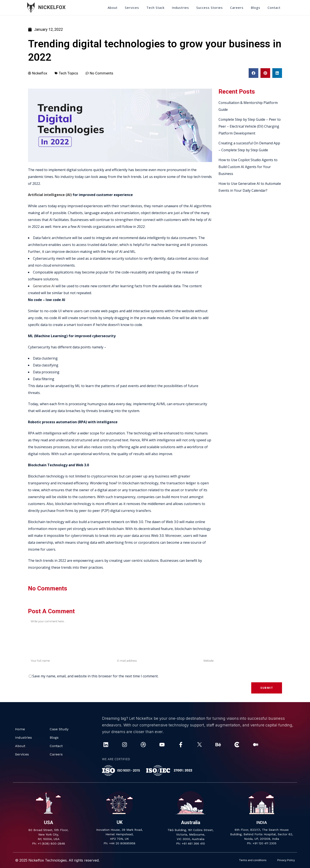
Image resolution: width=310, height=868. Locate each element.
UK (120, 822)
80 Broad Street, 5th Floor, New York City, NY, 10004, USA (48, 834)
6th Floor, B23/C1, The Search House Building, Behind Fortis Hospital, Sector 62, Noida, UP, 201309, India (262, 834)
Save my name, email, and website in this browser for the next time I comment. (95, 676)
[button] (253, 73)
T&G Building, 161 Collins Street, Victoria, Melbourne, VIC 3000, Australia (191, 834)
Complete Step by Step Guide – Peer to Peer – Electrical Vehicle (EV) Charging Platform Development (250, 126)
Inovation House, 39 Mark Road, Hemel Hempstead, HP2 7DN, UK (119, 834)
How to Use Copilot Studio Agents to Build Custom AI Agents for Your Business (248, 167)
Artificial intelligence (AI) (50, 195)
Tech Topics (68, 73)
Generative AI (44, 286)
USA (49, 822)
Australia (191, 822)
